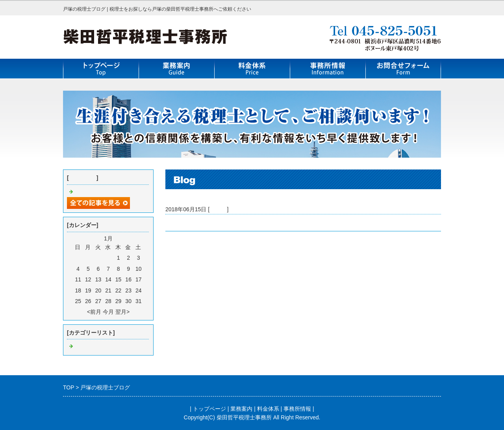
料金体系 (268, 409)
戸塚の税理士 (182, 223)
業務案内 (241, 409)
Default (218, 209)
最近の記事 (83, 178)
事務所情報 (297, 409)
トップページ (209, 409)
